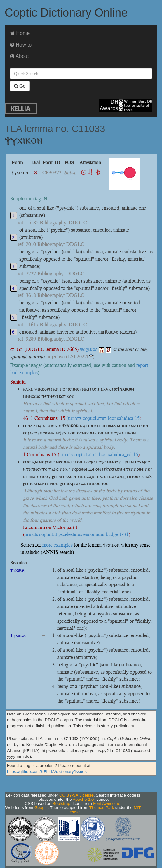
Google (41, 808)
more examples (57, 545)
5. (14, 317)
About (19, 56)
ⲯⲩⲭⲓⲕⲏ (17, 570)
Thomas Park (102, 808)
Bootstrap (61, 803)
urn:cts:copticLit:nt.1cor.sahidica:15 (104, 418)
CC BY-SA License (76, 795)
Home (20, 33)
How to (21, 45)
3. (14, 266)
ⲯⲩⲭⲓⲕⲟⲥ (18, 635)
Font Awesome (107, 803)
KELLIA (21, 108)
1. (14, 215)
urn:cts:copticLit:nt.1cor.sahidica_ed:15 (99, 454)
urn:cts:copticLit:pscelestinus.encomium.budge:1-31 (77, 534)
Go (20, 86)
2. (14, 237)
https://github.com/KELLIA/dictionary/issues (47, 772)
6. (14, 332)
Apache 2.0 (83, 799)
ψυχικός (92, 349)
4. (14, 288)
